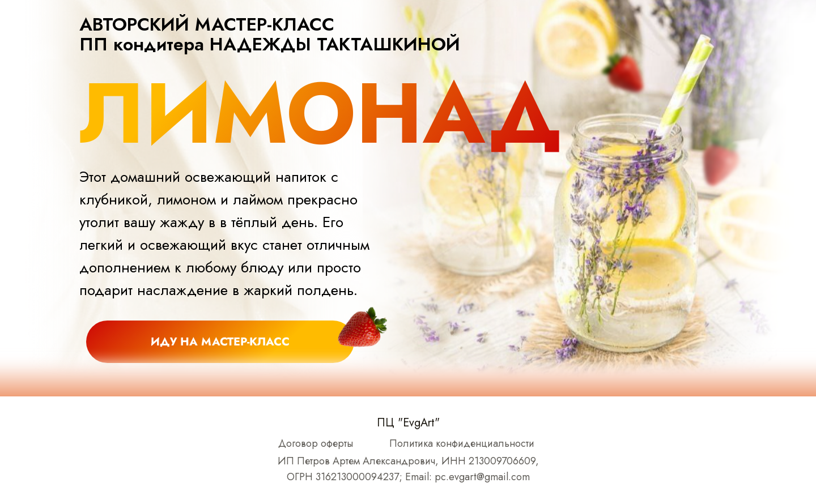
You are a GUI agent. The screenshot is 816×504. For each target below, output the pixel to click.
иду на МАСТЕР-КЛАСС (220, 342)
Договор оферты (316, 443)
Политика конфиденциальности (462, 443)
